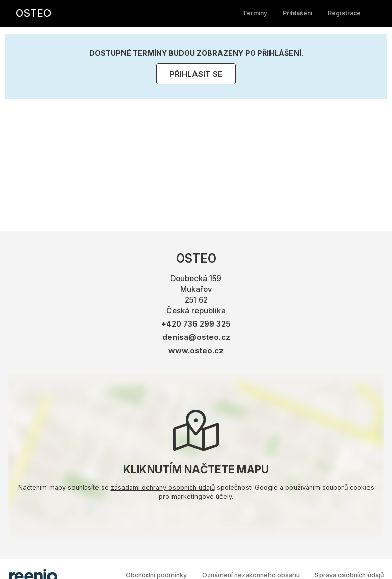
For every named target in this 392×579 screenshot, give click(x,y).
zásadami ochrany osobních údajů (163, 487)
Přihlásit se (196, 74)
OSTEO (33, 13)
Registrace (344, 13)
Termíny (255, 13)
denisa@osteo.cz (196, 337)
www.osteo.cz (196, 350)
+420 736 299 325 (196, 324)
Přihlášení (298, 13)
